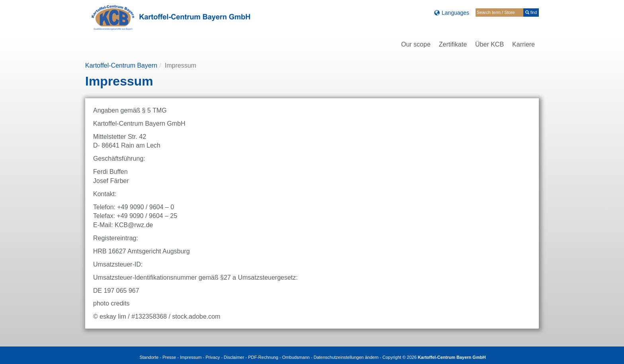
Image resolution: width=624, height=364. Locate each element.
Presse (169, 357)
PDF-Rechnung (263, 357)
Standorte (149, 357)
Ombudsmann (296, 357)
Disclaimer (234, 357)
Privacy (213, 357)
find (531, 13)
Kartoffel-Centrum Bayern (121, 65)
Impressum (191, 357)
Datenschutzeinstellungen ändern (346, 357)
